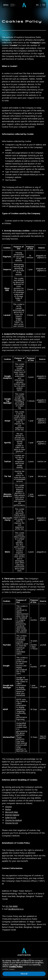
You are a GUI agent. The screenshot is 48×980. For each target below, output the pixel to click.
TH (44, 5)
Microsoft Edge (12, 812)
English (12, 969)
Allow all (24, 974)
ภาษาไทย (5, 969)
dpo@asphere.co (16, 909)
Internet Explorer (12, 815)
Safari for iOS (11, 817)
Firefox (8, 809)
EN (37, 5)
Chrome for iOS (12, 823)
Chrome (8, 807)
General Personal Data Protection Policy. (27, 206)
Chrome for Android (13, 820)
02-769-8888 (12, 906)
